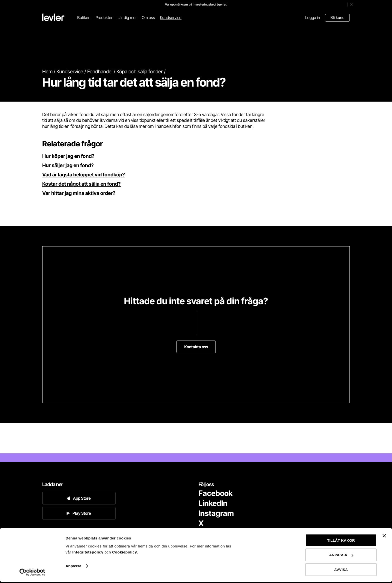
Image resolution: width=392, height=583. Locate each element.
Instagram (216, 513)
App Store (79, 498)
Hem (47, 72)
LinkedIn (213, 503)
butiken (245, 126)
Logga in (313, 18)
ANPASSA (341, 556)
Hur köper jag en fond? (68, 156)
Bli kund (337, 18)
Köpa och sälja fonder (140, 72)
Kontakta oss (196, 347)
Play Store (79, 513)
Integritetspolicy (88, 553)
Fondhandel (100, 72)
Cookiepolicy (125, 553)
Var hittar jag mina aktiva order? (79, 193)
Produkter (104, 18)
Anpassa (73, 567)
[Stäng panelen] (384, 537)
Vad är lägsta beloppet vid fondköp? (84, 175)
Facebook (215, 493)
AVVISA (341, 571)
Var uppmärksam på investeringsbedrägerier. (196, 4)
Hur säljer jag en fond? (68, 165)
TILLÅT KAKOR (341, 541)
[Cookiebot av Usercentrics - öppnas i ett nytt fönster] (32, 573)
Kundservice (171, 18)
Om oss (148, 18)
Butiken (84, 18)
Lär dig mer (127, 18)
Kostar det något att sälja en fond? (81, 184)
